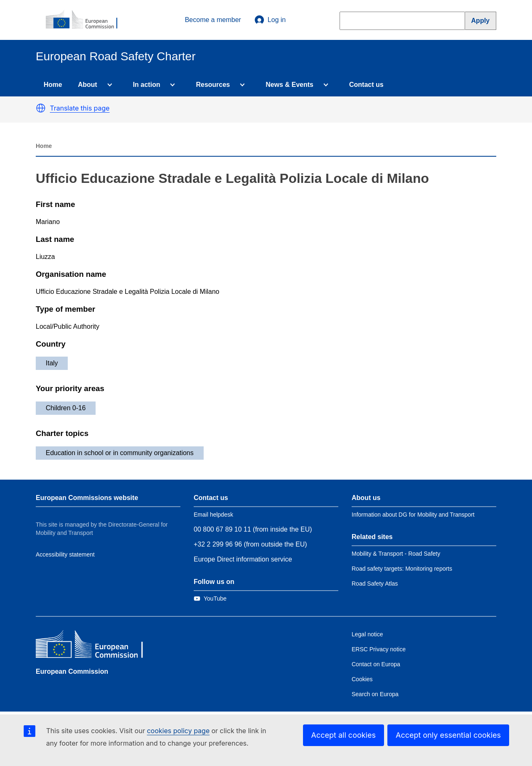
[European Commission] (86, 20)
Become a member (213, 20)
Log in (270, 20)
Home (53, 85)
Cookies (362, 679)
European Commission (72, 671)
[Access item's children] (108, 85)
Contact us (366, 85)
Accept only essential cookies (448, 735)
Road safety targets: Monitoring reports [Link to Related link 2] (402, 569)
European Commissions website (87, 498)
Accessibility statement (65, 554)
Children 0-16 (66, 408)
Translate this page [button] (80, 108)
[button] (41, 108)
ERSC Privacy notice (379, 649)
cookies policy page (178, 731)
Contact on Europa (376, 664)
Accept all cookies (344, 735)
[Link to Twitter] (210, 599)
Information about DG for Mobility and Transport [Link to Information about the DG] (413, 515)
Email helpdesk (213, 515)
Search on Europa (375, 694)
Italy (52, 363)
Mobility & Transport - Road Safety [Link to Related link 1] (396, 554)
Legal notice (367, 634)
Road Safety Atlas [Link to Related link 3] (375, 584)
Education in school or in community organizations (120, 453)
